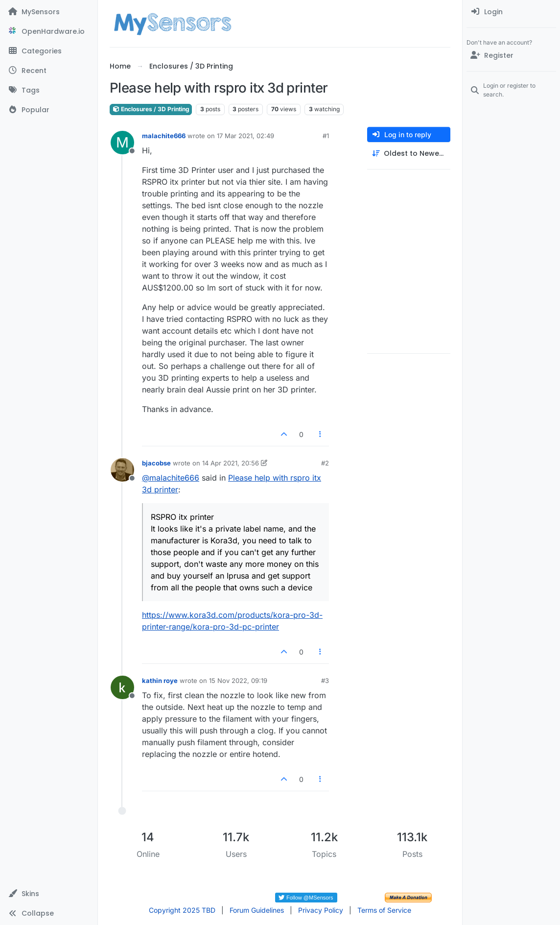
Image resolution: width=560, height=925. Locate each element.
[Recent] (49, 71)
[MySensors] (49, 12)
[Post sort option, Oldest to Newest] (409, 154)
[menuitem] (511, 12)
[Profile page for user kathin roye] (122, 687)
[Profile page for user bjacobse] (122, 470)
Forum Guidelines (257, 910)
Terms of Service (384, 910)
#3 (325, 681)
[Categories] (49, 51)
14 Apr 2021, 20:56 (231, 463)
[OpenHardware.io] (49, 31)
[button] (49, 894)
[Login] (511, 12)
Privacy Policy (321, 910)
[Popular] (49, 110)
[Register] (511, 55)
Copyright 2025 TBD (182, 910)
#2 (325, 463)
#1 (326, 136)
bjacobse (156, 463)
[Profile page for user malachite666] (122, 143)
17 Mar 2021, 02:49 (245, 136)
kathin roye (160, 681)
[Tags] (49, 90)
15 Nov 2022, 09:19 (238, 681)
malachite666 (164, 136)
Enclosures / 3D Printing (151, 109)
